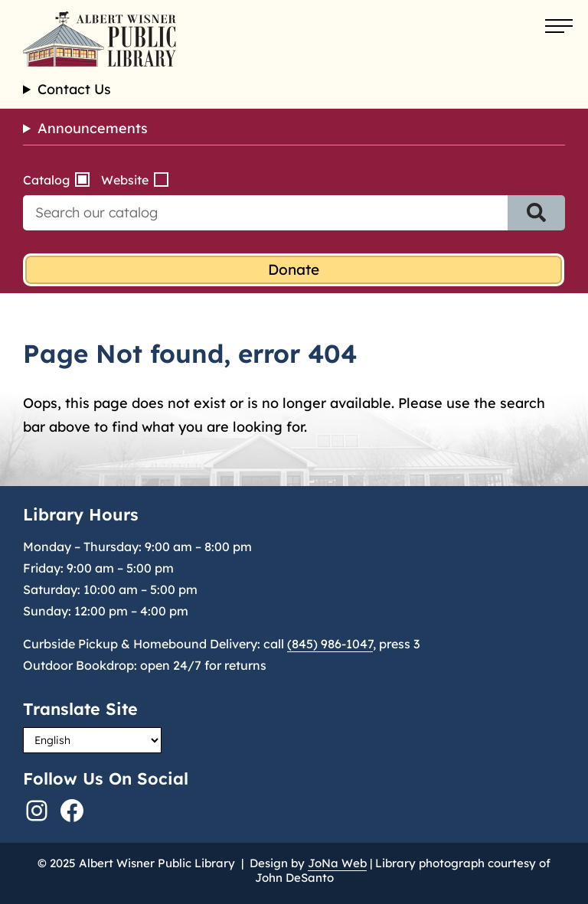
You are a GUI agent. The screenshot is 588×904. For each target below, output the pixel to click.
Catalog (46, 180)
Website (125, 180)
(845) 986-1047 (330, 644)
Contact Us (74, 90)
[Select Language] (92, 740)
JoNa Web (337, 863)
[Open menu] (559, 27)
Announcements (93, 128)
